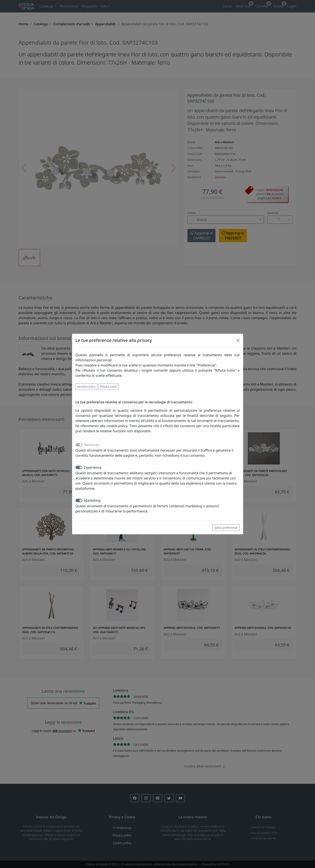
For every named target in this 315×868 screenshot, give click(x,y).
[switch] (79, 467)
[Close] (238, 340)
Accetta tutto (86, 387)
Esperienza (93, 467)
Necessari (92, 445)
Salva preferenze (226, 528)
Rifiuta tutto (109, 387)
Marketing (92, 500)
